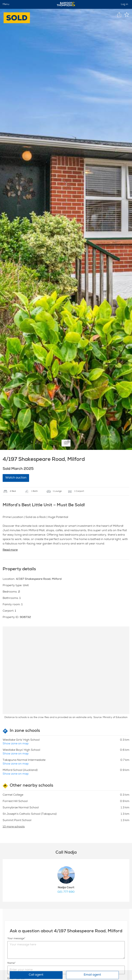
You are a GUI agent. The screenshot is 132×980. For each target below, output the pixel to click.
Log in (125, 4)
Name (11, 963)
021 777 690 (66, 892)
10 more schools (14, 827)
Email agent (92, 975)
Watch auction (16, 478)
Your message (16, 939)
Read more (10, 550)
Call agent (36, 975)
